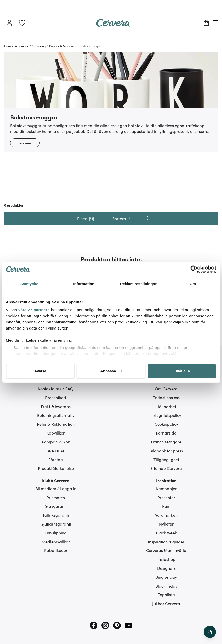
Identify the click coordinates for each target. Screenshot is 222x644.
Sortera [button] (122, 219)
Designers (166, 568)
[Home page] (113, 25)
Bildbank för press (166, 451)
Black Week (166, 533)
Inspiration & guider (166, 542)
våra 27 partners (34, 310)
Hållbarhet (166, 406)
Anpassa (111, 371)
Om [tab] (193, 284)
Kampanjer (166, 488)
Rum (166, 506)
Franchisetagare (166, 442)
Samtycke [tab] (29, 284)
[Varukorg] (206, 23)
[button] (86, 218)
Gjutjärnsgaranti (56, 524)
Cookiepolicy (166, 424)
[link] (22, 23)
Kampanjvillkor (56, 442)
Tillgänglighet (166, 459)
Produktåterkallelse (56, 468)
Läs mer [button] (25, 143)
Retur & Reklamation (56, 424)
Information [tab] (84, 284)
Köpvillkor (56, 433)
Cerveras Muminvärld (166, 550)
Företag (56, 459)
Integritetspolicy (166, 415)
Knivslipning (56, 533)
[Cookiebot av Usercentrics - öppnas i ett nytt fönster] (194, 269)
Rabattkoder (56, 550)
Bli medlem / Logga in (56, 488)
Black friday (166, 586)
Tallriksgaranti (56, 515)
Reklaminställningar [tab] (138, 284)
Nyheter (166, 524)
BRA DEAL (56, 451)
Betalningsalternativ (56, 415)
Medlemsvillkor (56, 542)
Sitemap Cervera (166, 468)
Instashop (166, 559)
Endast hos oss (166, 397)
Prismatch (56, 497)
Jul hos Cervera (166, 603)
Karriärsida (166, 433)
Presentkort (56, 397)
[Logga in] (9, 23)
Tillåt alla (182, 371)
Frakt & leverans (56, 406)
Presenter (166, 497)
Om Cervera (166, 388)
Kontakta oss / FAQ (56, 388)
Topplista (166, 594)
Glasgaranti (56, 506)
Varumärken (166, 515)
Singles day (166, 577)
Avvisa (40, 371)
